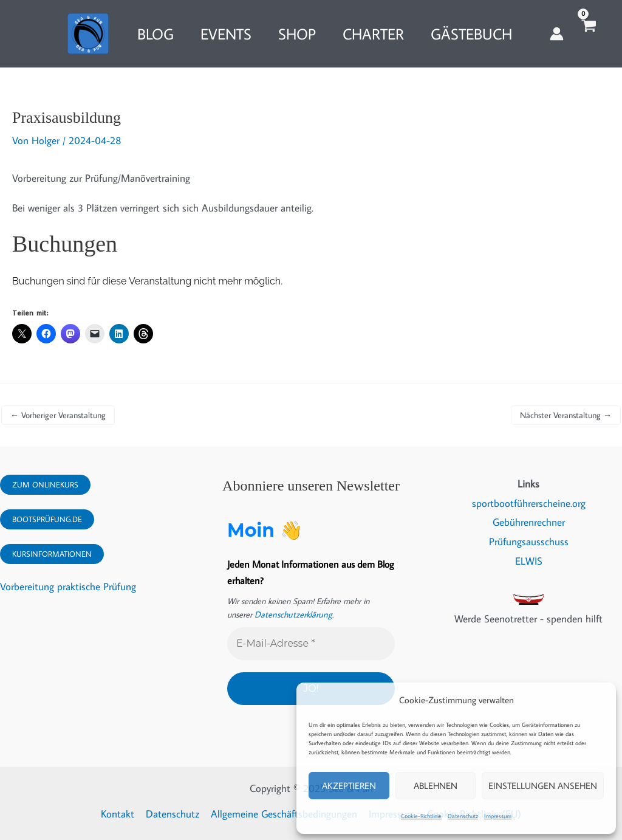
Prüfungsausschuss (529, 542)
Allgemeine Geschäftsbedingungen (284, 814)
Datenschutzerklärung (292, 615)
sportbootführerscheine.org (529, 503)
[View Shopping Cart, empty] (588, 34)
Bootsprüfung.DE (47, 520)
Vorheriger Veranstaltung (58, 415)
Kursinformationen (52, 554)
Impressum (498, 816)
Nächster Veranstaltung (566, 415)
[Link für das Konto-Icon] (557, 34)
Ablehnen (436, 786)
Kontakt (120, 814)
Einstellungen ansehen (543, 786)
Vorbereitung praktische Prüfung (68, 587)
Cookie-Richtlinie (421, 816)
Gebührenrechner (529, 523)
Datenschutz (463, 816)
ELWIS (529, 561)
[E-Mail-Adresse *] (311, 644)
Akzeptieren (349, 786)
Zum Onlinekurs (45, 485)
